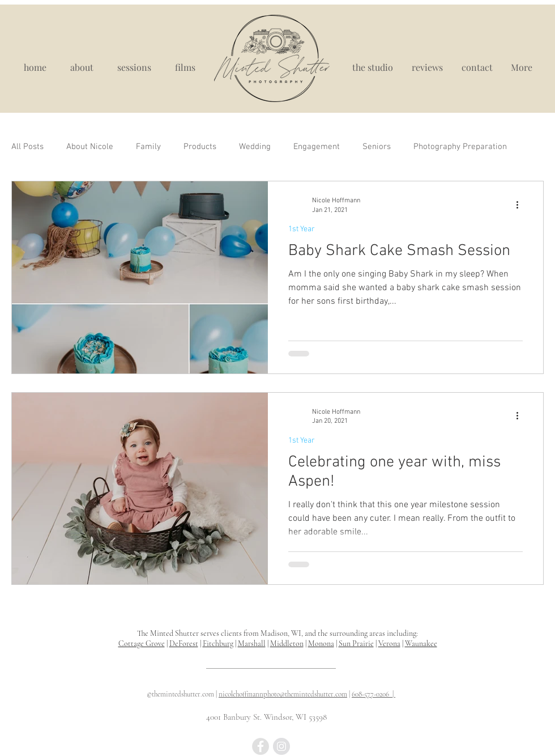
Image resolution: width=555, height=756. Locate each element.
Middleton (287, 644)
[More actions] (521, 205)
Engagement (317, 147)
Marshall (252, 644)
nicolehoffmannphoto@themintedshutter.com (283, 694)
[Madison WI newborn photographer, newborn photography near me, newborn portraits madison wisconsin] (261, 746)
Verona (389, 644)
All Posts (27, 147)
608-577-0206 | (373, 694)
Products (200, 147)
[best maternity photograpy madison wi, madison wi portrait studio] (281, 746)
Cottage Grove (142, 644)
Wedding (255, 147)
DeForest (184, 644)
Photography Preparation (460, 147)
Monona (321, 644)
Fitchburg (218, 644)
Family (148, 147)
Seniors (377, 147)
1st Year (302, 229)
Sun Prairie (356, 644)
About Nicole (90, 147)
